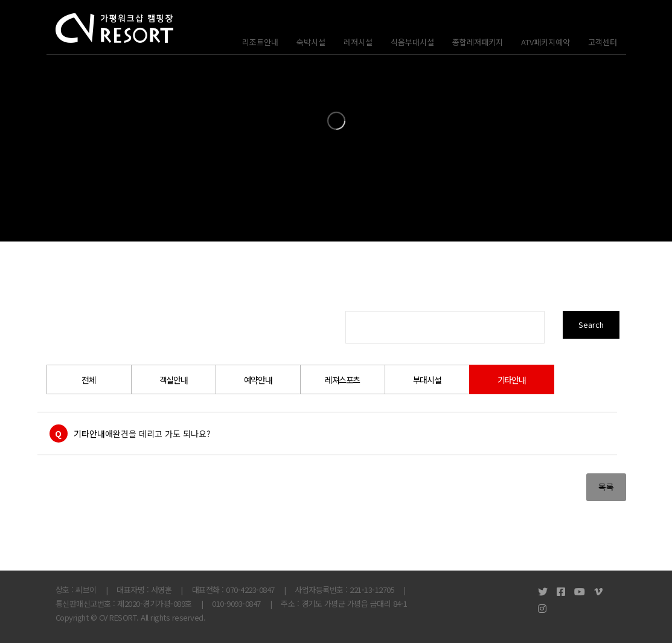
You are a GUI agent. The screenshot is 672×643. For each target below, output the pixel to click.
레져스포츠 (342, 380)
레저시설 (358, 42)
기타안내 (511, 380)
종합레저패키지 (478, 42)
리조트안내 (260, 42)
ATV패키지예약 (546, 42)
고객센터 (603, 42)
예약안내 (258, 380)
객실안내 (173, 380)
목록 (606, 487)
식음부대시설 (412, 42)
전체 (88, 380)
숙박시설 (311, 42)
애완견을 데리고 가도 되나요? (158, 433)
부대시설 (427, 380)
